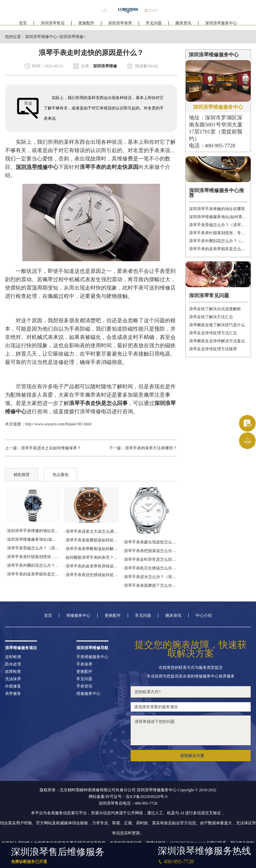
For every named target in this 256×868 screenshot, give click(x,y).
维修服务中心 (78, 615)
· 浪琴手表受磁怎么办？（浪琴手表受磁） (32, 548)
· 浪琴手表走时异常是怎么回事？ (149, 559)
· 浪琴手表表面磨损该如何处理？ (91, 540)
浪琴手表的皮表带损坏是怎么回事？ (218, 249)
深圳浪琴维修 (71, 37)
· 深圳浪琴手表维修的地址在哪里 (32, 531)
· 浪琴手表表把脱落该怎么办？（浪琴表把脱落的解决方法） (149, 551)
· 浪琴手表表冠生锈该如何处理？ (91, 575)
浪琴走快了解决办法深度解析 (215, 309)
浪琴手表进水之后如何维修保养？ (51, 448)
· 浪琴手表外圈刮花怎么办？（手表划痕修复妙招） (32, 565)
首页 (23, 25)
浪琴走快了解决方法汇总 (211, 317)
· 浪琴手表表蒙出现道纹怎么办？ (149, 542)
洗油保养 (13, 679)
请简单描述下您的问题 (190, 730)
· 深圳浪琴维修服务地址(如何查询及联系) (32, 539)
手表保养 (84, 664)
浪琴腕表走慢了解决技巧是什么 (217, 325)
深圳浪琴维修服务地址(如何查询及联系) (218, 217)
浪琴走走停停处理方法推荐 (213, 349)
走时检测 (13, 657)
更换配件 (86, 25)
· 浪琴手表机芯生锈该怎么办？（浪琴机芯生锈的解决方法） (149, 568)
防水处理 (13, 664)
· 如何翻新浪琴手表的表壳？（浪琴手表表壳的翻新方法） (91, 557)
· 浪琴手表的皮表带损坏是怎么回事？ (32, 574)
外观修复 (13, 686)
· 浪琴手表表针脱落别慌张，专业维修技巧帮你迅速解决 (32, 557)
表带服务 (13, 694)
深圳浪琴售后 (53, 25)
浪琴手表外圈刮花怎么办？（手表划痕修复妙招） (218, 241)
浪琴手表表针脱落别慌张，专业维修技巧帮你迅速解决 (218, 233)
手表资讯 (84, 686)
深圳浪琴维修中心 (41, 37)
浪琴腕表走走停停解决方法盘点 (217, 341)
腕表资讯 (183, 25)
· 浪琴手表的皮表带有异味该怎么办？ (91, 566)
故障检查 (13, 672)
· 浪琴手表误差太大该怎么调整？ (91, 531)
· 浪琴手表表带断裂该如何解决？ (91, 549)
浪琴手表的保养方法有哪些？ (151, 448)
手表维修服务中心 (92, 657)
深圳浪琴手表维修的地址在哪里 (217, 209)
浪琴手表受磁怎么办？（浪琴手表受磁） (218, 225)
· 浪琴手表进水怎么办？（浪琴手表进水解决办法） (149, 577)
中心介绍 (204, 615)
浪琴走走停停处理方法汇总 (213, 333)
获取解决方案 (192, 756)
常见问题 (154, 25)
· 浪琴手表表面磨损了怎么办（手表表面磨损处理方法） (149, 585)
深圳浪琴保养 (120, 25)
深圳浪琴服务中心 (221, 25)
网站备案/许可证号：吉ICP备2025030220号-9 (128, 797)
